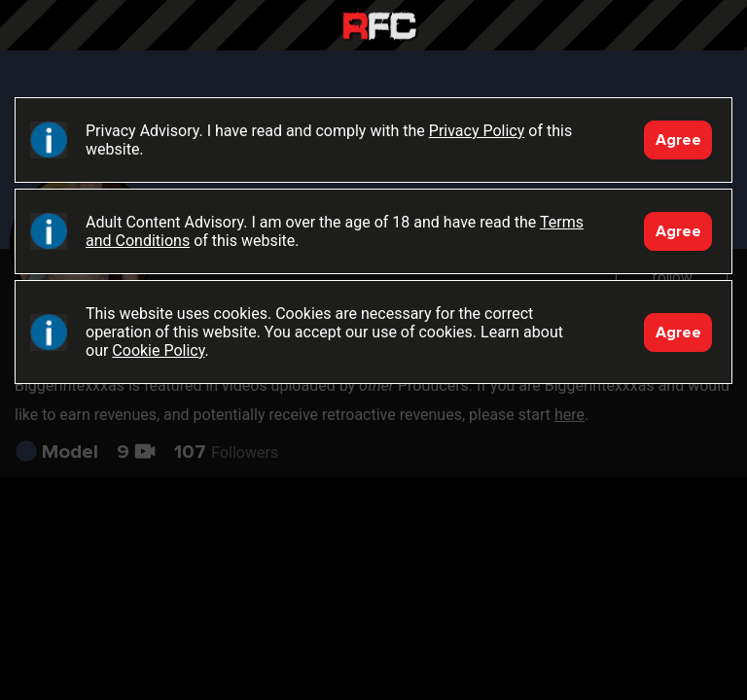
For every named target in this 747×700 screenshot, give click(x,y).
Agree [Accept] (678, 140)
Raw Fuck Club (379, 28)
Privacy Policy (477, 131)
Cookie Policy (158, 350)
